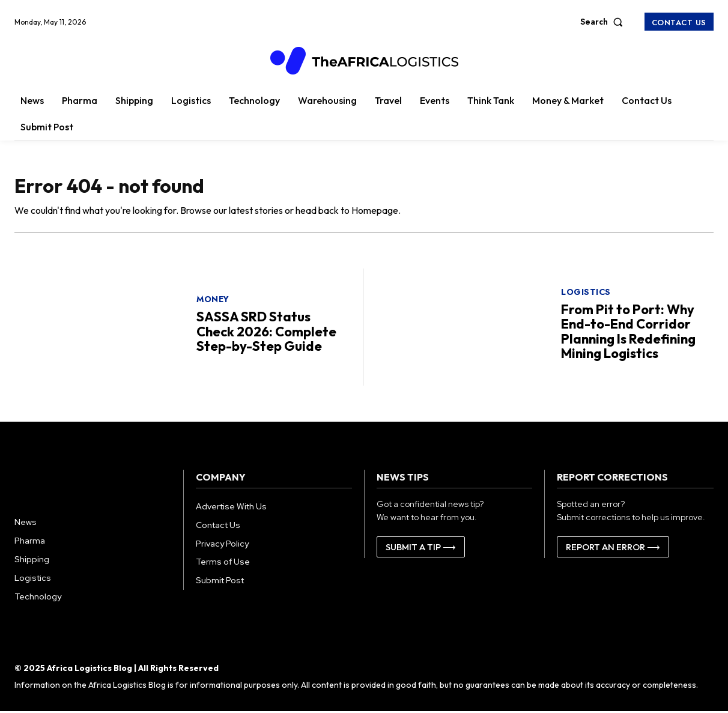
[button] (604, 22)
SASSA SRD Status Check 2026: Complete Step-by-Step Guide (266, 333)
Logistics (586, 294)
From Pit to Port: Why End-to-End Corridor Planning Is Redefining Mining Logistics (628, 333)
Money (213, 301)
